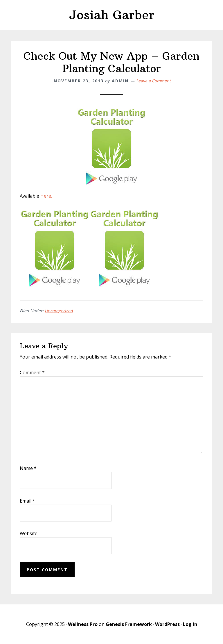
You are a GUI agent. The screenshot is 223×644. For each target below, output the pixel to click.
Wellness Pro (83, 624)
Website (29, 533)
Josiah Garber (111, 15)
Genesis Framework (129, 624)
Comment (32, 372)
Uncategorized (59, 311)
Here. (46, 196)
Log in (190, 624)
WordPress (167, 624)
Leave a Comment (153, 81)
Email (27, 501)
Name (28, 468)
